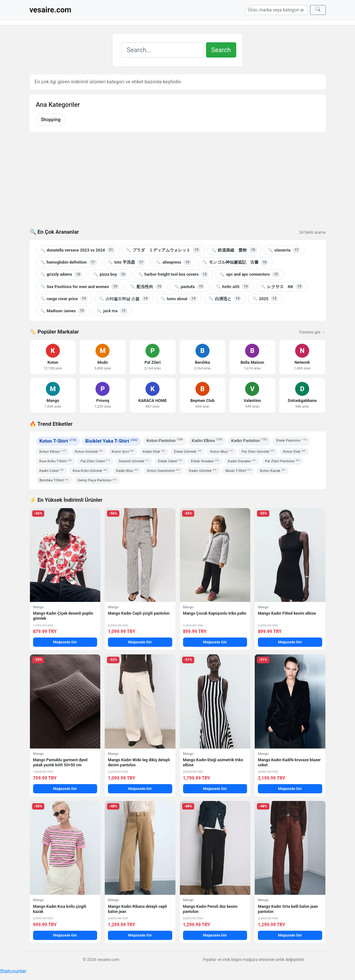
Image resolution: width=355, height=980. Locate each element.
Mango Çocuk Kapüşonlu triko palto (215, 613)
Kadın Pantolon (249, 440)
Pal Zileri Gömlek (258, 452)
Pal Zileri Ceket (95, 461)
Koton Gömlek (89, 452)
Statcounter (13, 971)
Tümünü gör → (312, 332)
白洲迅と (225, 299)
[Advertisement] (178, 184)
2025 (265, 299)
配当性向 (147, 286)
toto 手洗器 (126, 262)
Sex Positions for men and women (80, 286)
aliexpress (174, 262)
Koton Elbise (53, 452)
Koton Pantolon (165, 440)
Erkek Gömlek (188, 452)
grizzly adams (61, 274)
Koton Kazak (273, 471)
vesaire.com (50, 10)
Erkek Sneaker (205, 461)
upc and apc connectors (250, 274)
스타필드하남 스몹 (124, 299)
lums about (179, 299)
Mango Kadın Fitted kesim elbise (287, 613)
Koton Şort (123, 452)
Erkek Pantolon (291, 440)
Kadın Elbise (207, 440)
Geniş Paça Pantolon (97, 480)
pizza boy (110, 274)
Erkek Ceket (170, 461)
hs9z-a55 (233, 286)
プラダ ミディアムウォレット (163, 250)
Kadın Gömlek (203, 471)
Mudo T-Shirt (238, 471)
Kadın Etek (154, 452)
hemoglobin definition (69, 262)
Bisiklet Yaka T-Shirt (111, 441)
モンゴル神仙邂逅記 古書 (235, 262)
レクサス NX (282, 286)
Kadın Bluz (127, 471)
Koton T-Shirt (58, 441)
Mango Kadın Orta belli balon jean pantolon (288, 909)
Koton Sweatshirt (163, 471)
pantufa (189, 286)
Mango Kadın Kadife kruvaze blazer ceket (289, 762)
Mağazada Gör (65, 642)
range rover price (64, 299)
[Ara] (318, 10)
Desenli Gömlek (134, 461)
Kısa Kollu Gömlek (90, 471)
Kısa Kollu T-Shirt (56, 461)
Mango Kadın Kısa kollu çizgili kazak (60, 909)
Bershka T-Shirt (54, 480)
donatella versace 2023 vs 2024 (78, 250)
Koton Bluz (221, 452)
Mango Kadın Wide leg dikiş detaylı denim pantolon (139, 762)
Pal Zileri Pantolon (282, 461)
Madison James (63, 311)
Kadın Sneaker (242, 461)
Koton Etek (294, 452)
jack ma (112, 311)
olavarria (284, 250)
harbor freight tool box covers (173, 274)
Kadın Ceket (52, 471)
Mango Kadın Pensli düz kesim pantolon (210, 909)
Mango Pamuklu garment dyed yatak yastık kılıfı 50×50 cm (60, 762)
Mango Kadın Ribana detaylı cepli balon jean (138, 909)
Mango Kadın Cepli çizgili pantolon (139, 613)
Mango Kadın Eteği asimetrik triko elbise (213, 762)
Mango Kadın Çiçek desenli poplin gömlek (63, 616)
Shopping (51, 120)
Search (221, 50)
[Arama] (276, 10)
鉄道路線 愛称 (234, 250)
